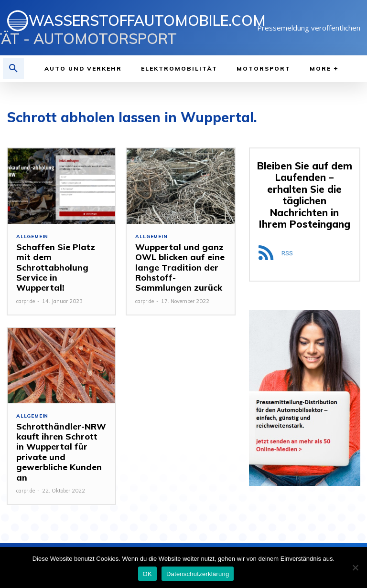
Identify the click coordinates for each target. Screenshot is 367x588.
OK (147, 574)
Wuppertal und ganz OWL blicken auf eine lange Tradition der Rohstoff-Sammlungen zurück (178, 266)
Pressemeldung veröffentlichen (309, 28)
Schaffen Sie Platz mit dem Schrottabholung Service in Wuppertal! (59, 256)
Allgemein (32, 237)
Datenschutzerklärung (198, 574)
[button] (13, 69)
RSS (287, 241)
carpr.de (26, 279)
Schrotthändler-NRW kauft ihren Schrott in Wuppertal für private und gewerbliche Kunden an (58, 443)
